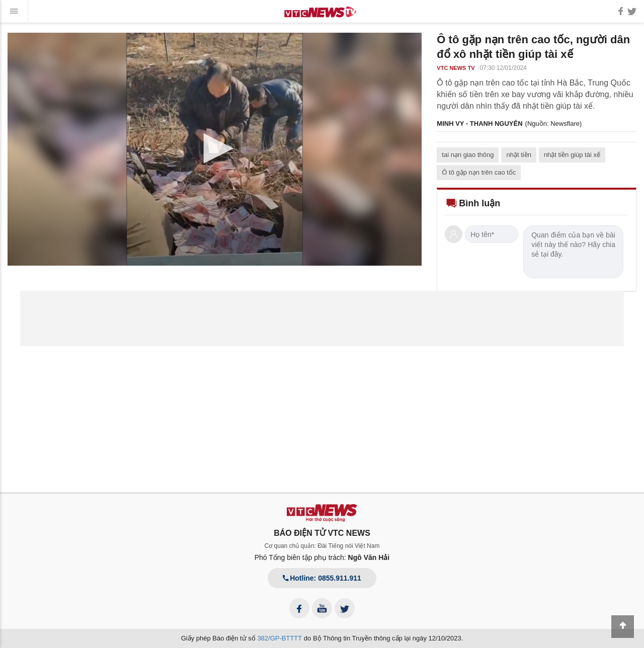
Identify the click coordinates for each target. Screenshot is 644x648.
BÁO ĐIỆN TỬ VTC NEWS (322, 533)
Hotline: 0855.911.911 (322, 578)
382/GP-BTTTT (279, 638)
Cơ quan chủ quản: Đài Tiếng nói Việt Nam (322, 546)
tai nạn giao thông (468, 155)
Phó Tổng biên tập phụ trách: (322, 557)
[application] (215, 149)
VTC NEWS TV (456, 68)
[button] (215, 148)
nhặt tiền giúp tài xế (572, 155)
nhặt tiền (518, 155)
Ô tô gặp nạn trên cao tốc (479, 172)
